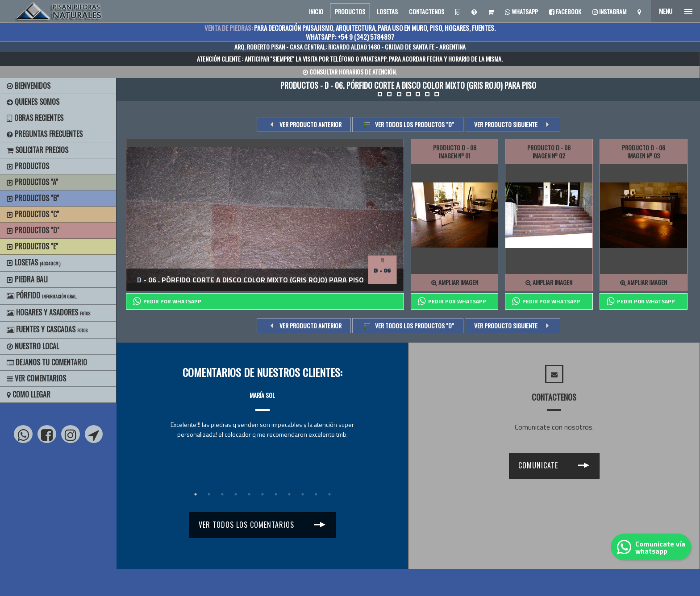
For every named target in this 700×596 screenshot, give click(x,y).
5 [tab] (249, 494)
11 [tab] (329, 494)
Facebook (565, 11)
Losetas (33, 262)
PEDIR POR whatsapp (167, 301)
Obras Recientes (35, 118)
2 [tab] (209, 494)
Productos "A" (32, 182)
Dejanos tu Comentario (47, 362)
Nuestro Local (33, 346)
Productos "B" (33, 198)
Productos (28, 166)
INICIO (316, 11)
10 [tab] (316, 494)
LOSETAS (387, 11)
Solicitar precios (37, 150)
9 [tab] (303, 494)
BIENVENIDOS (29, 86)
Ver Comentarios (36, 378)
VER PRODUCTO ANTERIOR (310, 124)
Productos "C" (33, 214)
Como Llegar (29, 394)
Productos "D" (33, 230)
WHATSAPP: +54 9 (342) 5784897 (350, 37)
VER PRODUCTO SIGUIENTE (506, 124)
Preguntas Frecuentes (45, 134)
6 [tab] (262, 494)
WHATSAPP (373, 59)
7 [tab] (276, 494)
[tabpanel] (262, 407)
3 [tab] (222, 494)
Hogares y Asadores (48, 312)
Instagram (609, 11)
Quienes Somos (33, 102)
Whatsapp (521, 11)
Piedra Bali (27, 279)
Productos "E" (32, 246)
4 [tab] (236, 494)
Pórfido (42, 295)
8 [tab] (289, 494)
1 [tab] (196, 494)
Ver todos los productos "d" (415, 124)
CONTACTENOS (427, 11)
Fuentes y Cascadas (47, 329)
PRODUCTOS (350, 11)
